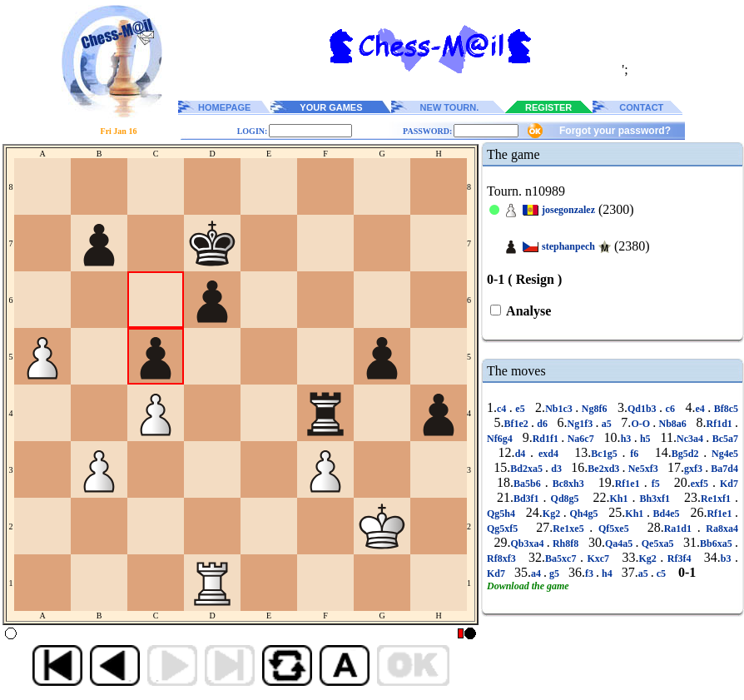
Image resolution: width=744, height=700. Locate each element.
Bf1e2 (517, 424)
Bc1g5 (606, 454)
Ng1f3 (582, 424)
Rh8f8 (566, 544)
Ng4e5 (722, 454)
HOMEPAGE (224, 107)
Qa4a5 (620, 544)
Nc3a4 (691, 439)
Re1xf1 (718, 499)
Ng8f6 (594, 409)
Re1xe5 (571, 529)
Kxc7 (598, 559)
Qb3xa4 (528, 544)
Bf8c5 (724, 409)
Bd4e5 (666, 514)
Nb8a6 (672, 424)
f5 (656, 484)
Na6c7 (580, 439)
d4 (523, 454)
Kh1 (620, 499)
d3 (556, 469)
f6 (635, 454)
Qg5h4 (503, 514)
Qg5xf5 (505, 529)
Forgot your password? (615, 131)
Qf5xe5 (613, 529)
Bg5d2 (687, 454)
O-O (642, 424)
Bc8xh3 (568, 484)
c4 (503, 409)
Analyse (527, 311)
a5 (606, 424)
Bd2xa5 (528, 469)
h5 (645, 439)
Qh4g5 (584, 514)
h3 (627, 439)
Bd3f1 (528, 499)
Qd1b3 (643, 409)
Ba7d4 (723, 469)
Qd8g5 (565, 499)
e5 (520, 409)
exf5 (702, 484)
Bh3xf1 (655, 499)
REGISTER (548, 107)
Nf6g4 (501, 439)
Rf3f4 (679, 559)
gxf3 (694, 469)
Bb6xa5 (717, 544)
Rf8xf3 (503, 559)
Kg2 (553, 514)
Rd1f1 (547, 439)
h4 (607, 573)
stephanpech (568, 246)
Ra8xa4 (719, 529)
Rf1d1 (721, 424)
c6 (670, 409)
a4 (537, 573)
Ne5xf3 (643, 469)
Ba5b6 (529, 484)
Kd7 (727, 484)
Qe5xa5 (658, 544)
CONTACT (641, 107)
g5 (554, 573)
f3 (590, 573)
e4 (701, 409)
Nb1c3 (560, 409)
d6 (542, 424)
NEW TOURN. (450, 107)
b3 (728, 559)
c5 (661, 573)
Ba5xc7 (563, 559)
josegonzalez (568, 210)
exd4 (548, 454)
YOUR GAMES (331, 107)
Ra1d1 (681, 529)
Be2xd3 (605, 469)
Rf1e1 (630, 484)
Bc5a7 (724, 439)
